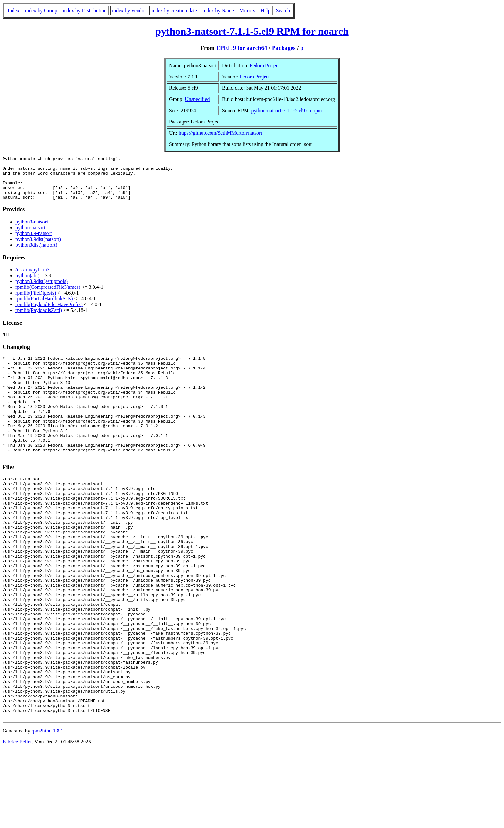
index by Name (218, 10)
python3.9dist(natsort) (38, 248)
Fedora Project (265, 65)
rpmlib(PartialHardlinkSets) (44, 307)
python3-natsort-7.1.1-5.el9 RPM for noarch (252, 31)
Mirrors (247, 10)
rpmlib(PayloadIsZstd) (39, 319)
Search (283, 10)
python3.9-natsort (34, 242)
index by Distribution (85, 10)
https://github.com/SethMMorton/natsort (221, 133)
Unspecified (197, 99)
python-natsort (30, 236)
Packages (284, 48)
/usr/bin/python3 (32, 278)
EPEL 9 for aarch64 (242, 48)
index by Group (41, 10)
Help (266, 10)
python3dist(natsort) (36, 254)
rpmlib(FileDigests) (36, 301)
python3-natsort (32, 230)
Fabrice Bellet (17, 820)
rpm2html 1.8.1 (47, 809)
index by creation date (174, 10)
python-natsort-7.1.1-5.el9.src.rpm (287, 110)
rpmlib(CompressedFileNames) (48, 296)
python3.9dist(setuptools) (42, 290)
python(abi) (27, 284)
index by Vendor (129, 10)
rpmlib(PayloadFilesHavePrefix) (49, 313)
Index (14, 10)
